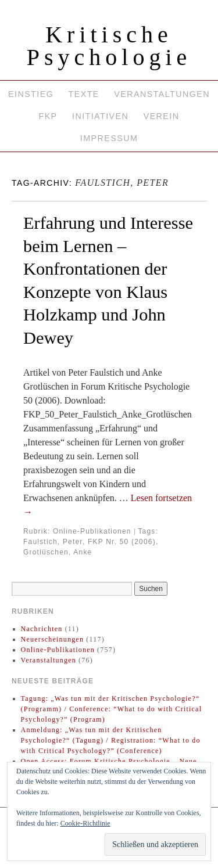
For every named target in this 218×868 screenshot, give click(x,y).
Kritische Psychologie (109, 46)
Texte (84, 94)
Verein (162, 116)
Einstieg (31, 94)
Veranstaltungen (162, 94)
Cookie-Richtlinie (85, 823)
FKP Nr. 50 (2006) (122, 542)
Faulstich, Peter (53, 542)
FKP (48, 116)
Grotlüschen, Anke (58, 552)
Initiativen (100, 116)
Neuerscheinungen (53, 639)
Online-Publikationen (92, 531)
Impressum (109, 138)
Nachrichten (42, 629)
